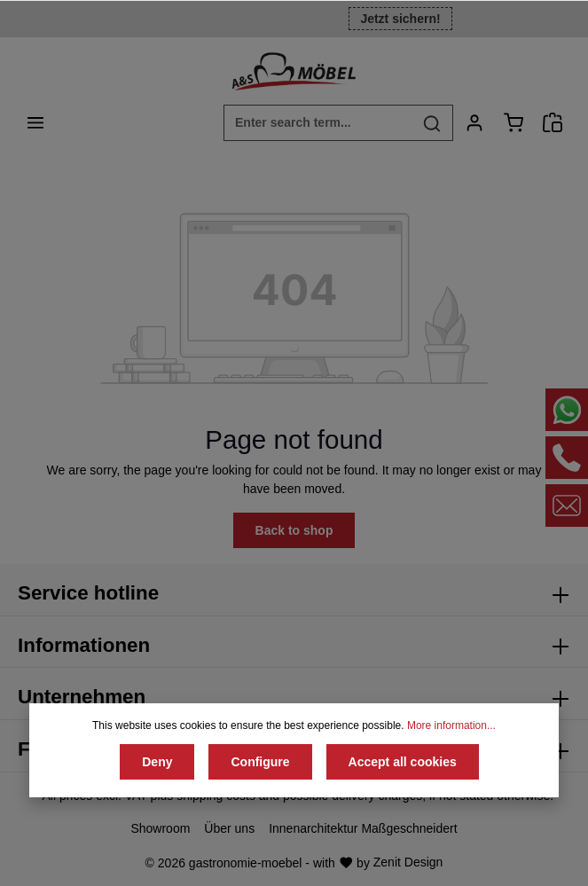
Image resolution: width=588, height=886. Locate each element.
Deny (157, 762)
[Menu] (35, 122)
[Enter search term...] (318, 123)
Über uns (229, 828)
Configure (260, 762)
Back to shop (294, 530)
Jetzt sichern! (400, 19)
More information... (451, 725)
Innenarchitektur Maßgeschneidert (363, 828)
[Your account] (474, 122)
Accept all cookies (403, 762)
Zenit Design (408, 862)
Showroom (160, 828)
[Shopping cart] (514, 122)
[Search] (432, 123)
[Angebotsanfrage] (553, 122)
